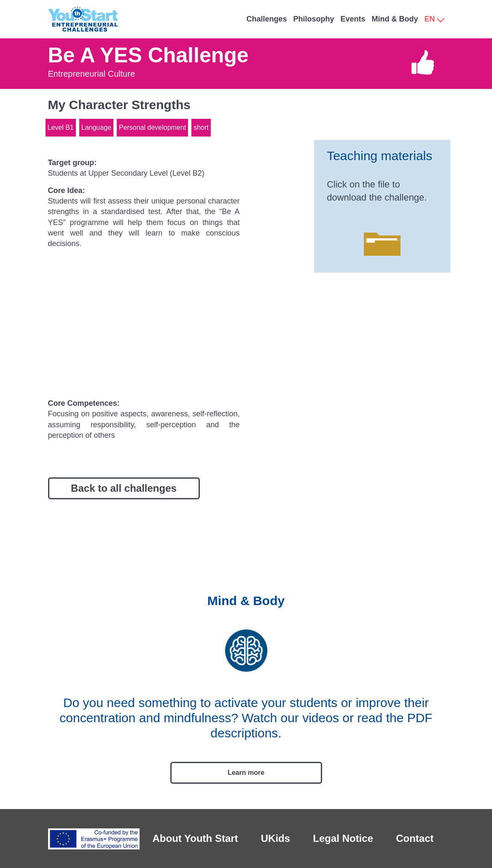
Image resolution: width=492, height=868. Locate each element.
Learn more (246, 773)
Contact (415, 838)
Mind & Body (395, 19)
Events (353, 19)
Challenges (266, 19)
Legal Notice (343, 838)
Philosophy (313, 19)
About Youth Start (195, 838)
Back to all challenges (124, 488)
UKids (276, 838)
